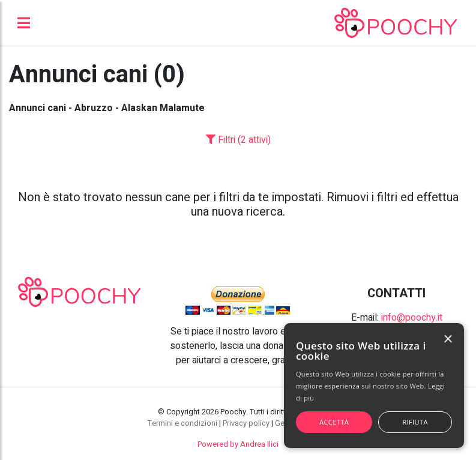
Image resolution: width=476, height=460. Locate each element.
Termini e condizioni (182, 423)
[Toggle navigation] (24, 23)
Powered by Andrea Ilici (238, 444)
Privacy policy (246, 423)
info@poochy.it (412, 318)
